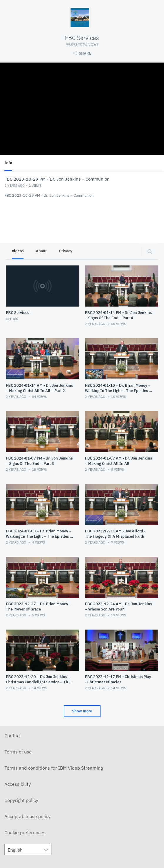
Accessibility (18, 784)
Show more (82, 711)
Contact (13, 736)
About (41, 251)
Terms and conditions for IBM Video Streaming (54, 768)
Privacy (66, 251)
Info (8, 163)
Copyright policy (21, 800)
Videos (18, 251)
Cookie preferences (25, 832)
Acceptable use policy (27, 816)
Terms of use (18, 752)
